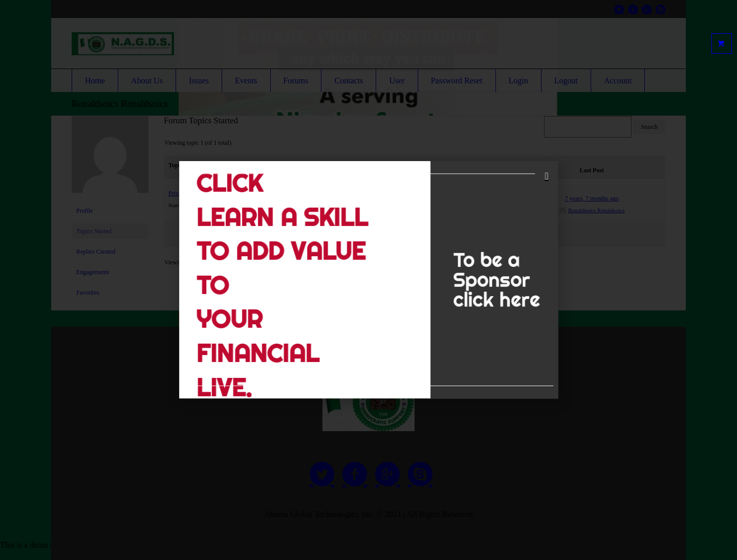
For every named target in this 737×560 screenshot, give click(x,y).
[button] (515, 194)
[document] (368, 280)
